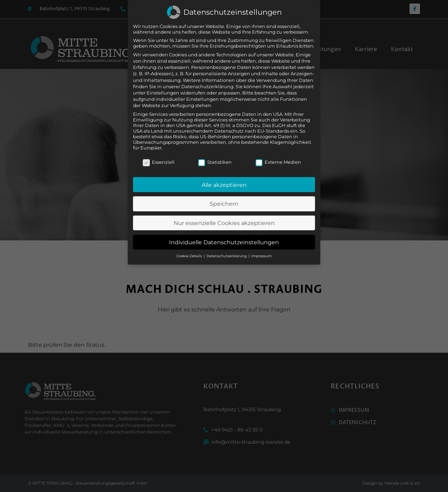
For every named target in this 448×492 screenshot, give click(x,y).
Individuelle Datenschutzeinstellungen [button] (224, 230)
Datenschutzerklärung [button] (227, 244)
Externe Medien (278, 150)
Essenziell (159, 150)
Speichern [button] (224, 192)
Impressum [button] (262, 244)
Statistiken (215, 150)
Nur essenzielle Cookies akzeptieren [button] (224, 211)
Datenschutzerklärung (207, 74)
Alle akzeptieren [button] (224, 173)
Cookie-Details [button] (190, 244)
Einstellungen (163, 80)
